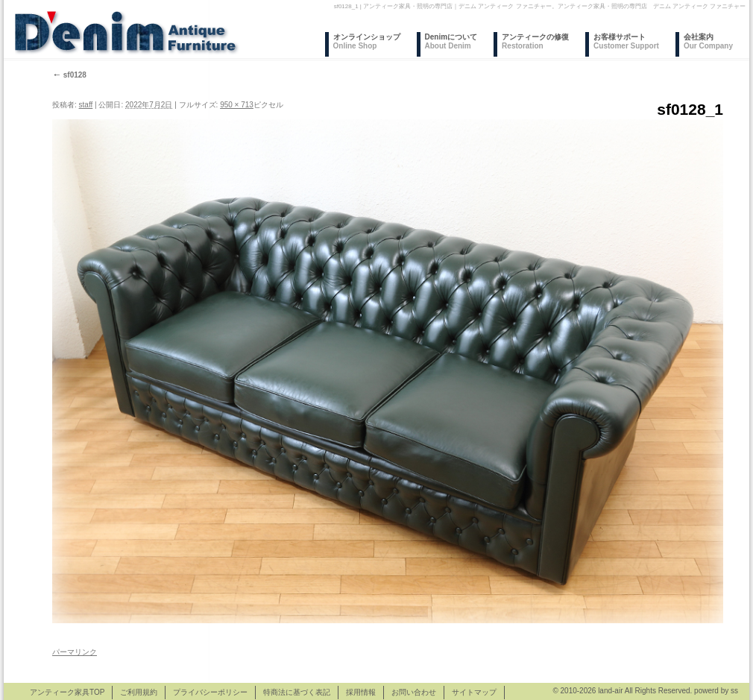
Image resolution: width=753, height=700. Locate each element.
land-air (610, 691)
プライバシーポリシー (210, 692)
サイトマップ (474, 692)
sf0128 (69, 75)
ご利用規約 (139, 692)
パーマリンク (75, 652)
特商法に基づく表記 (297, 692)
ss (734, 691)
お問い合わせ (414, 692)
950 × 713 (237, 105)
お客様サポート (626, 41)
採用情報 (361, 692)
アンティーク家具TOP (67, 692)
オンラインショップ (367, 41)
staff (86, 105)
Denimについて (451, 41)
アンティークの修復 (535, 41)
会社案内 (708, 41)
